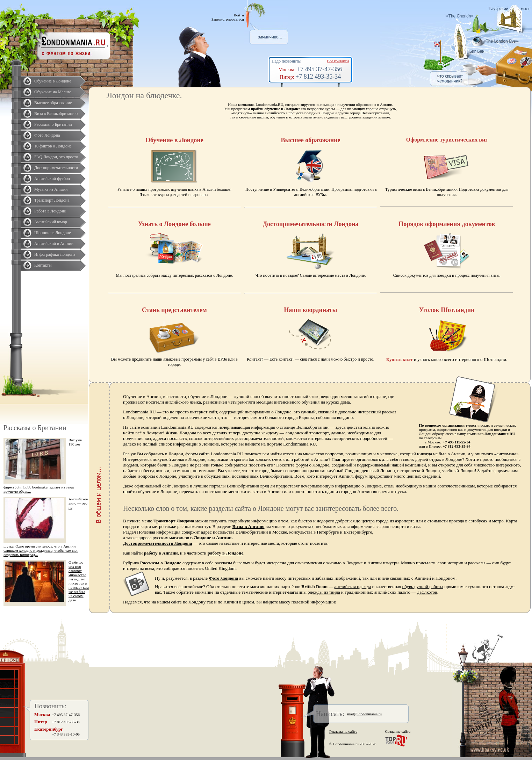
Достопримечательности (56, 168)
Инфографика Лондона (55, 254)
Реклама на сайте (343, 731)
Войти (239, 15)
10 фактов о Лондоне (53, 146)
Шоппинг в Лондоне (53, 233)
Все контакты (338, 61)
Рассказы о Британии (53, 124)
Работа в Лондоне (50, 211)
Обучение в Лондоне (53, 81)
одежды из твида (324, 592)
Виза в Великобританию (56, 114)
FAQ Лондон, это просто (56, 157)
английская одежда (353, 587)
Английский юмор (51, 222)
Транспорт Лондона (52, 200)
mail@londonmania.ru (364, 714)
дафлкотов (427, 592)
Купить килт (400, 359)
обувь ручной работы (423, 587)
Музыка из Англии (51, 189)
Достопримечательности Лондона (158, 543)
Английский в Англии (54, 244)
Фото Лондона (47, 135)
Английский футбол (52, 179)
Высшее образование (53, 103)
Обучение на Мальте (53, 92)
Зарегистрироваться (228, 19)
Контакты (43, 265)
